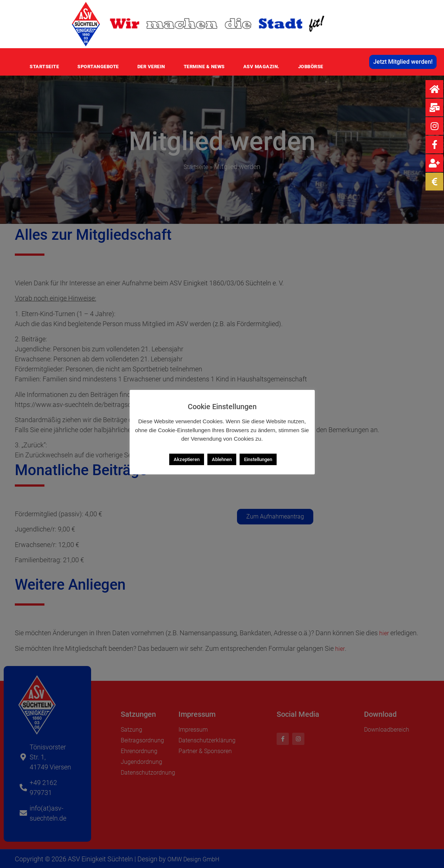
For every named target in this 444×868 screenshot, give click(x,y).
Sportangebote (98, 67)
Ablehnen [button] (222, 459)
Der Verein (151, 67)
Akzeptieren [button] (187, 459)
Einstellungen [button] (258, 459)
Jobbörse (311, 67)
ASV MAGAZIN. (261, 67)
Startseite (44, 67)
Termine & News (204, 67)
